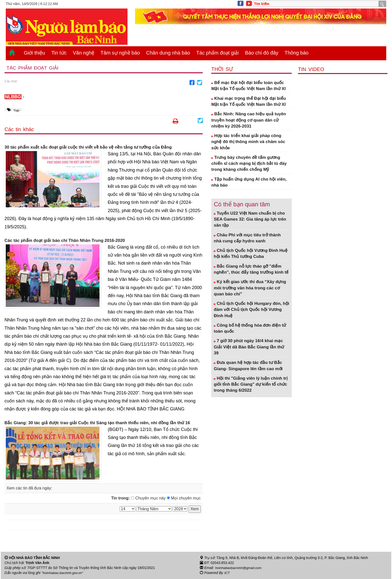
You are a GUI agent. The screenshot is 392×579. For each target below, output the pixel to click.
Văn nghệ (84, 53)
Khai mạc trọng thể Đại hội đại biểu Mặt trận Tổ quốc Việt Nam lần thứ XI (248, 101)
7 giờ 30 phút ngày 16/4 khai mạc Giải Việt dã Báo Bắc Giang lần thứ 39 (249, 347)
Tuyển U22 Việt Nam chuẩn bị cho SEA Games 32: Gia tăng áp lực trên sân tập (250, 219)
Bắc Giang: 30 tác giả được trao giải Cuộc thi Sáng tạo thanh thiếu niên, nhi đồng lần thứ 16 (97, 423)
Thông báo (296, 53)
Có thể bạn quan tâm (242, 204)
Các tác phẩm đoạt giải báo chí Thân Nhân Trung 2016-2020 (65, 241)
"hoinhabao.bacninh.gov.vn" (63, 573)
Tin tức (59, 53)
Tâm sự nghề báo (120, 53)
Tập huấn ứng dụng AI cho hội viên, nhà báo (249, 182)
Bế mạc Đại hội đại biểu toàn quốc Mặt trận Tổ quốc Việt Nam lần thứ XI (248, 86)
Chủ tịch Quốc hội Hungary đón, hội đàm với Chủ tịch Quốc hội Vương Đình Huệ (251, 310)
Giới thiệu (34, 53)
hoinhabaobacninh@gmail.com (239, 568)
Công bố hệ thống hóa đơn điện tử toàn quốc (250, 328)
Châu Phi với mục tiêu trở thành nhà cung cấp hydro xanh (247, 238)
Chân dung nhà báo (168, 53)
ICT (227, 573)
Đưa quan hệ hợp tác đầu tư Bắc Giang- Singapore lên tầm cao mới (248, 366)
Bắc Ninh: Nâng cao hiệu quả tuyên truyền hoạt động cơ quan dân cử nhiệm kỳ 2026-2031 (249, 120)
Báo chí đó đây (262, 53)
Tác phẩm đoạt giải (217, 53)
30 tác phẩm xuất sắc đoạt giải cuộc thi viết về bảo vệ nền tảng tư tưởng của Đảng (88, 148)
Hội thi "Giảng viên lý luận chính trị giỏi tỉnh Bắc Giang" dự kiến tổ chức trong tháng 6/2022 (251, 384)
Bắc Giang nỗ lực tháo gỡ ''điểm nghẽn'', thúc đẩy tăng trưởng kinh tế (251, 269)
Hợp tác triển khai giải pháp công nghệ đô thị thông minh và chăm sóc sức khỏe (248, 142)
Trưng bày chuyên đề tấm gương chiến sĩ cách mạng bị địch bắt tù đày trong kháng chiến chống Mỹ (249, 164)
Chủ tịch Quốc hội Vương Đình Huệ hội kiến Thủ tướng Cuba (251, 253)
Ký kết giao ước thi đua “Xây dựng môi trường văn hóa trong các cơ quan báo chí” (250, 288)
